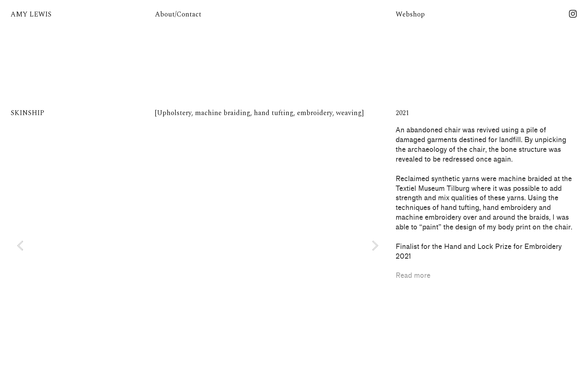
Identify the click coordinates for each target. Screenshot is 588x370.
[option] (198, 246)
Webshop (410, 14)
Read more (413, 276)
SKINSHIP (27, 113)
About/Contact (178, 14)
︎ (573, 14)
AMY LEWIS (31, 14)
